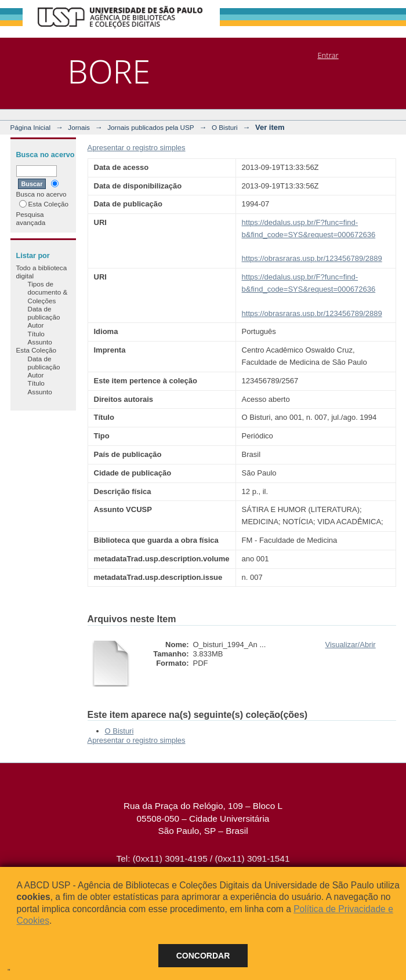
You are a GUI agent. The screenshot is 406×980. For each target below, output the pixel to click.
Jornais (79, 127)
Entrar (328, 55)
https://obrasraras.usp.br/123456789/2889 (312, 258)
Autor (36, 325)
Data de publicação (44, 313)
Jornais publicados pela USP (151, 127)
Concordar (203, 956)
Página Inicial (31, 127)
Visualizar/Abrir (351, 645)
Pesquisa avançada (31, 218)
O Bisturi (225, 127)
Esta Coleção (44, 204)
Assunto (40, 342)
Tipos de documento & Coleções (48, 292)
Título (36, 334)
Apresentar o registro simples (137, 148)
